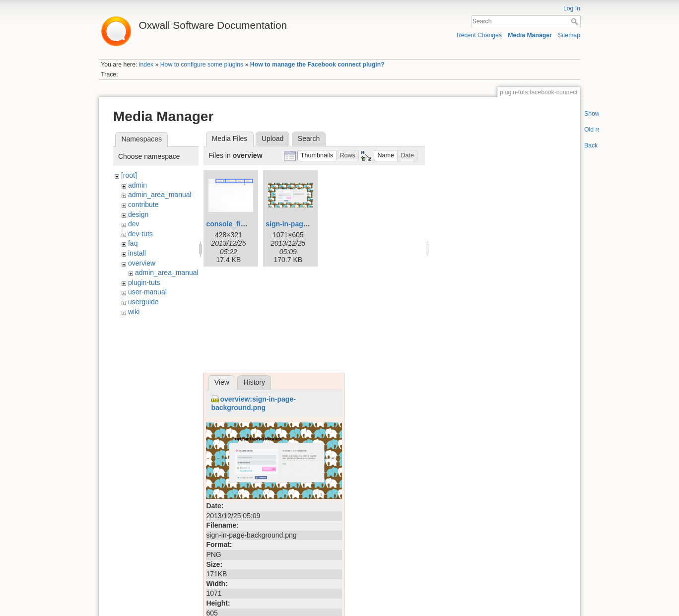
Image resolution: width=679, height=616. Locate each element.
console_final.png (236, 224)
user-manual (147, 292)
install (137, 253)
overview (142, 263)
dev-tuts (140, 234)
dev (134, 224)
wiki (134, 312)
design (138, 214)
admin (137, 185)
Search (576, 21)
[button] (317, 156)
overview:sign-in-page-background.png (253, 403)
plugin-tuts (144, 282)
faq (133, 243)
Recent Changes (479, 35)
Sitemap (569, 35)
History (254, 382)
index (146, 65)
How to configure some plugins (202, 65)
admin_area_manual (160, 195)
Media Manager (530, 35)
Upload (272, 138)
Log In (572, 8)
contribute (143, 205)
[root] (129, 175)
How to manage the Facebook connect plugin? (317, 65)
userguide (143, 302)
